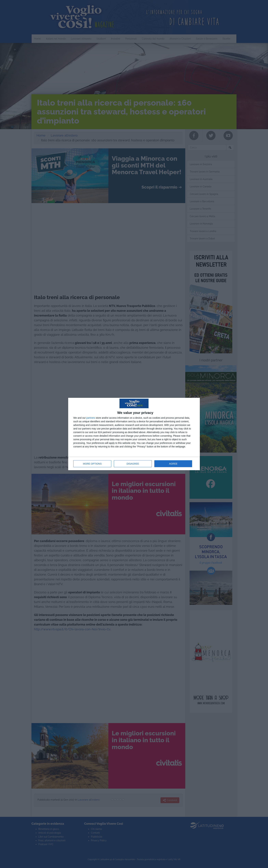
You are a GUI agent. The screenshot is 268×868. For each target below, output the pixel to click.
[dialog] (134, 434)
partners (91, 418)
